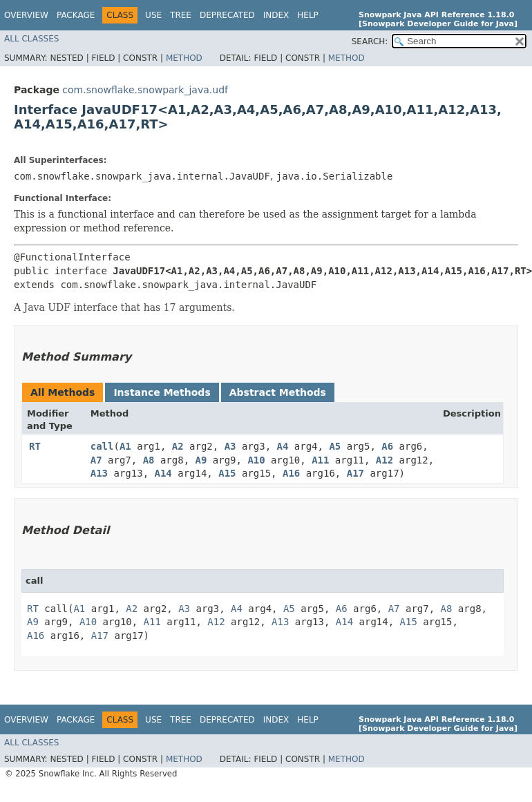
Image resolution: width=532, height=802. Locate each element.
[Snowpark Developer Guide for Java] (438, 24)
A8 (149, 460)
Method (184, 58)
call (102, 446)
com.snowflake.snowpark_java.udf (145, 90)
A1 (125, 446)
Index (276, 15)
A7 (96, 460)
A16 (291, 473)
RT (35, 446)
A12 (384, 460)
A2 (178, 446)
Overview (26, 15)
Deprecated (227, 15)
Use (153, 15)
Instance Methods (162, 392)
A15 (227, 473)
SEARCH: (370, 41)
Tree (181, 15)
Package (76, 15)
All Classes (31, 39)
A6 (387, 446)
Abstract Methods (278, 392)
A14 (163, 473)
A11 (320, 460)
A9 (201, 460)
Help (308, 15)
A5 (335, 446)
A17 (355, 473)
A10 (256, 460)
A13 (99, 473)
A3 (230, 446)
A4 (283, 446)
